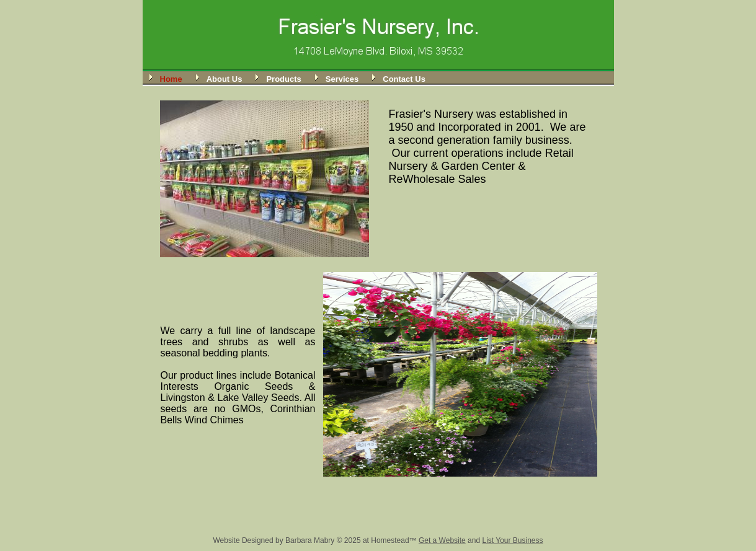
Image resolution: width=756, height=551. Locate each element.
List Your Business (512, 540)
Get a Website (442, 540)
